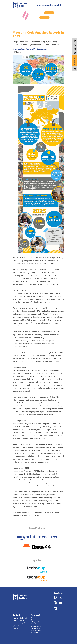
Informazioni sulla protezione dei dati (36, 622)
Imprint (34, 618)
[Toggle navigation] (70, 5)
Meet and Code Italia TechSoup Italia (20, 618)
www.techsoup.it (19, 623)
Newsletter (75, 61)
